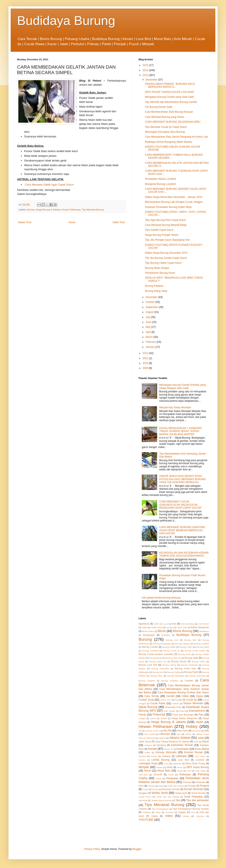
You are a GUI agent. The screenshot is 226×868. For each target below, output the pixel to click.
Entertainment (197, 711)
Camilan (189, 681)
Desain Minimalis (193, 703)
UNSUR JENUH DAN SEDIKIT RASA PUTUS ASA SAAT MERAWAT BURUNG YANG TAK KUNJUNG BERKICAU (183, 479)
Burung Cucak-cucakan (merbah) (156, 654)
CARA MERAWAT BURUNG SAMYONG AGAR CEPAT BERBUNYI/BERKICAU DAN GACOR (182, 530)
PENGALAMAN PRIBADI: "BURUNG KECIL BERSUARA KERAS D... (170, 85)
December (152, 80)
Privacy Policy (92, 849)
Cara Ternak (152, 696)
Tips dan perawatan (198, 800)
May (148, 327)
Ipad (179, 734)
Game (153, 718)
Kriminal (142, 756)
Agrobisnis (144, 624)
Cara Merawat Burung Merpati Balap (166, 225)
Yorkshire (200, 816)
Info (207, 731)
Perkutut (187, 782)
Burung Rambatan (176, 676)
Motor (180, 767)
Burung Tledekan (170, 681)
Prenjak (192, 786)
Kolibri (148, 752)
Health (199, 722)
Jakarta (162, 738)
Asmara (170, 627)
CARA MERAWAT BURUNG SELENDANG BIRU (173, 122)
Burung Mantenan (189, 665)
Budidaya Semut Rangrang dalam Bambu (169, 142)
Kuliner (154, 756)
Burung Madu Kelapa (157, 268)
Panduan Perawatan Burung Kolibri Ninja (168, 207)
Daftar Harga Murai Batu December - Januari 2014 (174, 197)
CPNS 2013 (166, 700)
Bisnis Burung (183, 631)
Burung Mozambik (160, 669)
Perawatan (172, 778)
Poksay (151, 786)
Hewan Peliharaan (71, 210)
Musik (180, 771)
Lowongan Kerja (148, 763)
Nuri (189, 771)
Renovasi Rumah (171, 789)
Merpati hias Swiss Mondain (175, 407)
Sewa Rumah (198, 793)
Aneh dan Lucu (161, 624)
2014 (146, 70)
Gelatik (164, 718)
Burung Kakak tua (158, 661)
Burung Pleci (156, 676)
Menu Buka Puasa (196, 763)
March (150, 337)
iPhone (188, 734)
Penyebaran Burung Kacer (160, 273)
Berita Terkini (148, 631)
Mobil (170, 767)
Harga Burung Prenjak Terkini (162, 235)
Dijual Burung (148, 707)
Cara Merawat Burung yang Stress (165, 117)
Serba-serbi (181, 793)
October (151, 302)
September (152, 307)
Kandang (161, 745)
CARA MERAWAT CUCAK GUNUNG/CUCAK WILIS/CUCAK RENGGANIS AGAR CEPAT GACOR (180, 505)
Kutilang (166, 756)
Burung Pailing (174, 672)
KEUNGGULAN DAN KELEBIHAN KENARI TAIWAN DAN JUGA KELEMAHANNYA (184, 554)
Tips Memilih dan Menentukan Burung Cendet (171, 102)
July (148, 317)
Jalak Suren (145, 741)
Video (169, 816)
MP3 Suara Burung (198, 767)
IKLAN (167, 731)
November (152, 297)
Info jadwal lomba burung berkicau (161, 598)
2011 (146, 358)
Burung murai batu (185, 668)
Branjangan (149, 635)
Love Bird (183, 760)
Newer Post (25, 222)
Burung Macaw (169, 665)
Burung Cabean (182, 644)
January (151, 347)
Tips (178, 800)
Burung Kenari (179, 661)
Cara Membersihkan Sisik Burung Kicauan (169, 112)
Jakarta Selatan (180, 738)
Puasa (145, 789)
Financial (159, 714)
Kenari (152, 749)
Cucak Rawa (158, 703)
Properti (204, 786)
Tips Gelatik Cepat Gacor (159, 230)
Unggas (182, 812)
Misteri (159, 767)
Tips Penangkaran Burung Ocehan (191, 809)
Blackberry (204, 631)
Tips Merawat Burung (93, 210)
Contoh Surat (146, 700)
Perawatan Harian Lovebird (160, 179)
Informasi (164, 734)
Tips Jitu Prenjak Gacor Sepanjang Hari (167, 240)
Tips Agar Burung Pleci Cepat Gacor (166, 220)
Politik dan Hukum (175, 786)
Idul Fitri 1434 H (153, 731)
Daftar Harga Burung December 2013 (166, 253)
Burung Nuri (158, 672)
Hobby (192, 726)
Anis (174, 624)
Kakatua (148, 745)
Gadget (142, 718)
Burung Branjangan (162, 644)
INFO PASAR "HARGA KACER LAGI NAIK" (170, 92)
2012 (146, 353)
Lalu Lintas (200, 756)
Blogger (137, 849)
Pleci (141, 786)
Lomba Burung (161, 760)
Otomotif (158, 774)
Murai (148, 771)
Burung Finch (184, 654)
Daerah (176, 703)
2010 (146, 363)
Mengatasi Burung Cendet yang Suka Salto (169, 97)
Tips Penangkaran (160, 809)
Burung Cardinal (201, 644)
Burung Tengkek (147, 681)
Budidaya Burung (66, 21)
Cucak (178, 700)
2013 (146, 75)
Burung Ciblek (169, 647)
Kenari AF (168, 749)
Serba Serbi (160, 793)
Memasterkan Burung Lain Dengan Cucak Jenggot (174, 202)
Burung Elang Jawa (156, 291)
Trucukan (169, 812)
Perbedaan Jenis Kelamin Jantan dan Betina (174, 780)
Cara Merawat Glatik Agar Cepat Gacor (49, 185)
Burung (31, 210)
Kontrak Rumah (193, 752)
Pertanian (200, 782)
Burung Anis (172, 640)
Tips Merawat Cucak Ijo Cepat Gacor (166, 127)
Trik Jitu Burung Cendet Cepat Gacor (166, 258)
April (148, 332)
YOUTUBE (146, 820)
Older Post (119, 222)
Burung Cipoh (203, 647)
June (149, 322)
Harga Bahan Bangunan (185, 718)
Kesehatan (183, 749)
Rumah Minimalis (194, 789)
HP (140, 731)
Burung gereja (155, 658)
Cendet (170, 696)
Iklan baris (183, 731)
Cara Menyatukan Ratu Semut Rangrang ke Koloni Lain (177, 137)
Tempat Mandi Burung (161, 800)
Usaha (154, 816)
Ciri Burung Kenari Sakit (159, 107)
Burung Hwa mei (173, 658)
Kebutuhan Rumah (182, 745)
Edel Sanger (169, 711)
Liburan (142, 760)
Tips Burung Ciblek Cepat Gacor (163, 263)
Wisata (186, 816)
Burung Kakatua (154, 286)
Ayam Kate (182, 627)
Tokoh (158, 812)
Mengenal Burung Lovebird (160, 184)
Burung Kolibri (199, 661)
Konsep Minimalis (166, 752)
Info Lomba (150, 734)
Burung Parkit (191, 672)
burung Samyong (197, 676)
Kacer (206, 741)
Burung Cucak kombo (195, 651)
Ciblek (185, 696)
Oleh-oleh (143, 775)
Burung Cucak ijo (171, 651)
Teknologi (143, 800)
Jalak (201, 738)
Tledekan (147, 812)
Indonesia (197, 731)
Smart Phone (145, 797)
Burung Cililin (186, 647)
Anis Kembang (188, 624)
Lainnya (181, 756)
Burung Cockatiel (150, 651)
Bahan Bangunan (200, 627)
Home (72, 222)
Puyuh (155, 789)
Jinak (196, 742)
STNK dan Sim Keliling (168, 797)
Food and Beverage (183, 715)
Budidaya (166, 635)
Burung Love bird (148, 665)
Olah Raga (200, 771)
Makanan (177, 764)
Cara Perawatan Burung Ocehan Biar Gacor (183, 692)
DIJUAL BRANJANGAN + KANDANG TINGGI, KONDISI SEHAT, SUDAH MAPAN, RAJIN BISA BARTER (180, 431)
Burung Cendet (150, 647)
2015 (146, 65)
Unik (193, 812)
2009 (146, 368)
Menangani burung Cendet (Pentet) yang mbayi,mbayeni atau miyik (182, 386)
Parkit (171, 775)
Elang (182, 711)
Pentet (159, 778)
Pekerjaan (185, 774)
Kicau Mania (202, 749)
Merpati (144, 767)
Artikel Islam (157, 627)
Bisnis (162, 631)
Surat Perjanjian (193, 797)
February (151, 342)
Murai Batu (164, 771)
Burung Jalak (191, 658)
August (150, 312)
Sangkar (143, 793)
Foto (201, 715)
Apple (144, 627)
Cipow (199, 696)
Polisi (161, 786)
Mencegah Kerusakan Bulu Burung (165, 132)
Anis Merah (204, 624)
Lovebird (200, 760)
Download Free (173, 707)
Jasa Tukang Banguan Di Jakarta (172, 741)
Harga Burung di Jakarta (48, 210)
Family (142, 715)
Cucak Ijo (191, 700)
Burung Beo (190, 640)
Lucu (166, 764)
